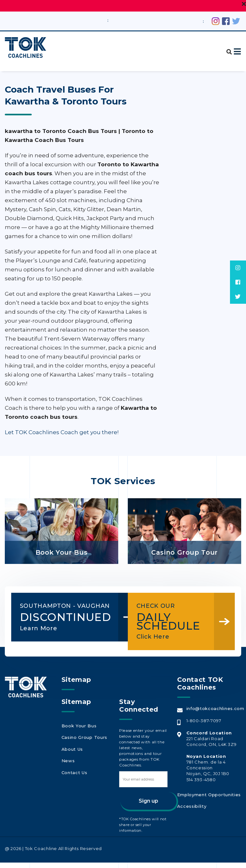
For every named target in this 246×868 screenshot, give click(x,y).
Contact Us (74, 772)
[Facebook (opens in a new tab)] (226, 21)
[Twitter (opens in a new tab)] (236, 21)
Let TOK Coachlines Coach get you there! (62, 432)
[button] (227, 48)
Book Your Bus (78, 731)
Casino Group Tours (83, 741)
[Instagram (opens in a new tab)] (216, 21)
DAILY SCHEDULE (172, 617)
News (68, 761)
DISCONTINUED (56, 621)
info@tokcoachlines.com (215, 714)
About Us (72, 751)
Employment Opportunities (208, 799)
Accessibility (191, 810)
